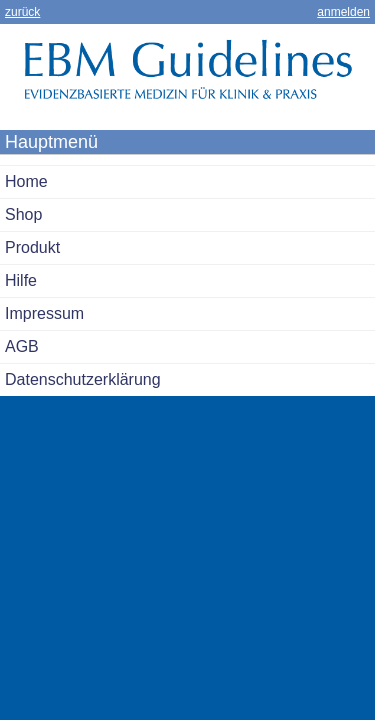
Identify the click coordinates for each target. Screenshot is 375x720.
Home (26, 181)
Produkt (32, 247)
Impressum (44, 313)
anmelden (343, 12)
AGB (22, 346)
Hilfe (21, 280)
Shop (23, 214)
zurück (22, 12)
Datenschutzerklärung (83, 379)
